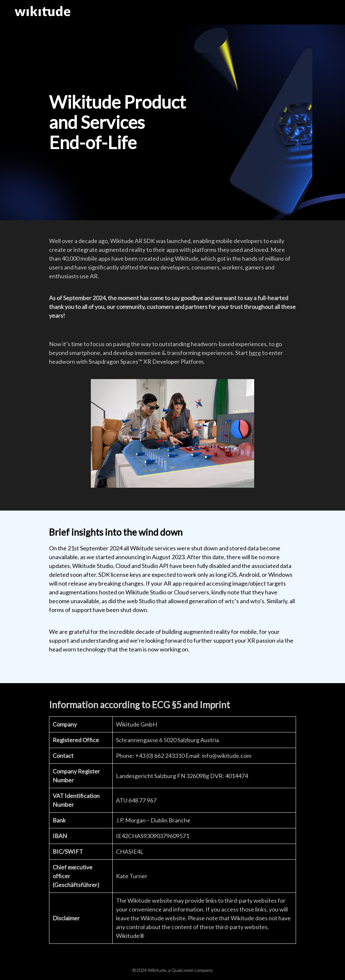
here (255, 353)
